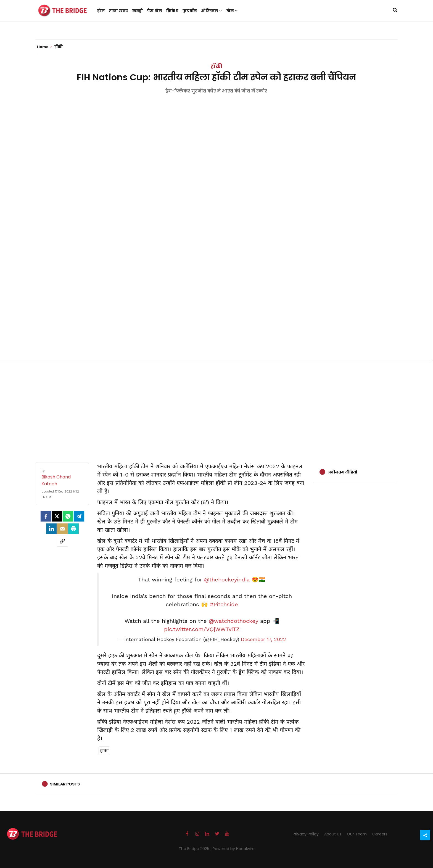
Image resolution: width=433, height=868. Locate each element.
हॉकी (216, 66)
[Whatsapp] (68, 516)
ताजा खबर (118, 11)
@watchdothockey (233, 621)
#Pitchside (224, 604)
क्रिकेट (172, 11)
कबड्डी (138, 11)
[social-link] (62, 541)
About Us (333, 834)
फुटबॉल (190, 11)
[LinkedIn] (51, 529)
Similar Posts (65, 784)
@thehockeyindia (227, 579)
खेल (232, 11)
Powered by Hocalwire (234, 849)
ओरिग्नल (212, 11)
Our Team (357, 834)
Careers (380, 834)
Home (44, 47)
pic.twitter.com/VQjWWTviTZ (202, 629)
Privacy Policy (306, 834)
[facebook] (46, 516)
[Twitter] (57, 516)
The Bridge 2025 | (196, 849)
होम (101, 11)
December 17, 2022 (263, 639)
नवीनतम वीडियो (342, 472)
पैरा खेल (155, 11)
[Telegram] (79, 516)
